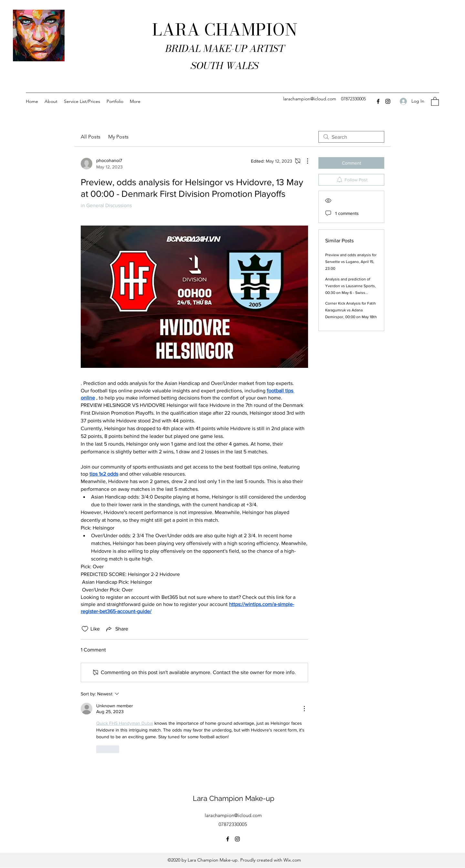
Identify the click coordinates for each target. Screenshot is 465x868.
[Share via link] (117, 629)
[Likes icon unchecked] (85, 629)
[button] (435, 101)
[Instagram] (388, 101)
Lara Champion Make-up (234, 798)
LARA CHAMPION (225, 30)
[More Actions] (304, 161)
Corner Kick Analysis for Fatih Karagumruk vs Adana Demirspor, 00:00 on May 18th (351, 310)
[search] (351, 137)
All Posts (91, 137)
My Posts (118, 137)
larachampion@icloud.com (310, 99)
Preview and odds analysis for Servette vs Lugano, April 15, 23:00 (351, 262)
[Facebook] (378, 101)
